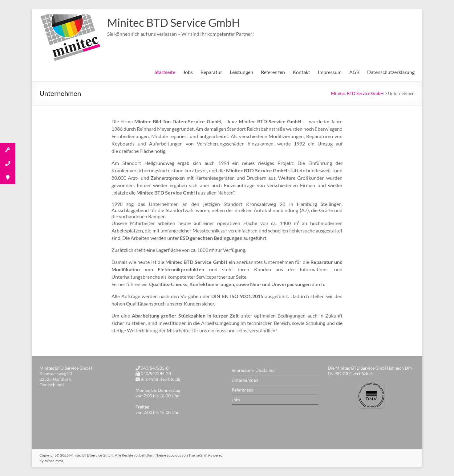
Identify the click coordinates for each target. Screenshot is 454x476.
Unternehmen (245, 380)
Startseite (165, 72)
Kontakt (301, 72)
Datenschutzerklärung (391, 72)
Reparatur (211, 72)
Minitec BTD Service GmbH (174, 23)
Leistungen (241, 72)
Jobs (188, 72)
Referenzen (273, 72)
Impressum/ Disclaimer (254, 370)
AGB (354, 72)
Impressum (330, 72)
